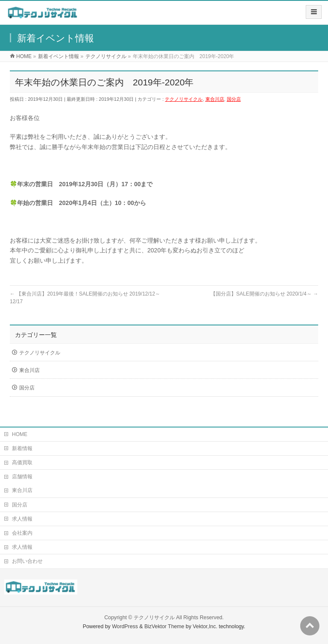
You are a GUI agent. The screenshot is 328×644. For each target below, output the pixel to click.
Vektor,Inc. (205, 626)
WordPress (125, 626)
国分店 (234, 99)
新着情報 (22, 448)
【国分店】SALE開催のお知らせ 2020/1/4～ (264, 294)
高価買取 (22, 463)
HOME (20, 434)
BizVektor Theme (164, 626)
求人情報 (22, 519)
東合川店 (215, 99)
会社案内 (22, 533)
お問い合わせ (27, 561)
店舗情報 (22, 477)
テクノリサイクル (184, 99)
